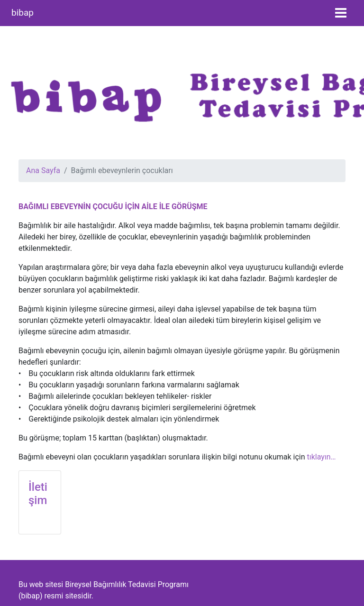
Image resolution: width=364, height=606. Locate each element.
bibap (23, 13)
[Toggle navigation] (341, 13)
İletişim (38, 494)
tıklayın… (322, 457)
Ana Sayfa (43, 170)
